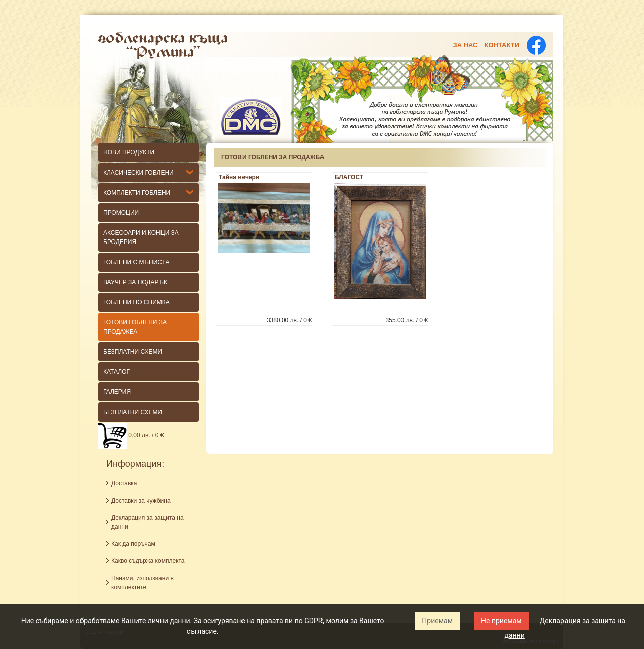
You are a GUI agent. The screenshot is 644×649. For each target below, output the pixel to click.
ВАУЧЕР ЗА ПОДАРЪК (135, 282)
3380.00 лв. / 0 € (289, 320)
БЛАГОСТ (349, 177)
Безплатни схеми (133, 412)
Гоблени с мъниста (136, 262)
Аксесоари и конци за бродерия (141, 237)
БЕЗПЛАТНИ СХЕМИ (133, 352)
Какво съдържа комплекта (148, 561)
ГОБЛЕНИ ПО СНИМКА (136, 302)
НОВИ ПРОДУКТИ (129, 152)
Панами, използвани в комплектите (142, 583)
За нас (466, 45)
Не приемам (501, 621)
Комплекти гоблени (137, 193)
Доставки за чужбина (141, 501)
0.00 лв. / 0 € (131, 435)
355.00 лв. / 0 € (407, 320)
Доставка (124, 483)
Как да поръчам (133, 544)
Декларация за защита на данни (147, 522)
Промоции (121, 213)
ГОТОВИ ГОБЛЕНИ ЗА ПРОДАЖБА (135, 327)
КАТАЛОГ (116, 372)
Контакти (502, 45)
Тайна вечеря (239, 177)
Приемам (437, 621)
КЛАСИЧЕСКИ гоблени (138, 173)
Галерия (117, 392)
